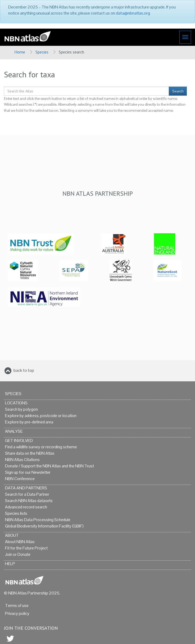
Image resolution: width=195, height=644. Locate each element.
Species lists (16, 513)
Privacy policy (17, 613)
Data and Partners (26, 488)
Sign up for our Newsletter (28, 472)
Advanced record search (26, 507)
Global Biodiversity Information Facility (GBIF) (44, 526)
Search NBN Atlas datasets (29, 501)
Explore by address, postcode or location (41, 416)
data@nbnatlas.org (133, 13)
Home (20, 52)
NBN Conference (20, 479)
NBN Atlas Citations (22, 460)
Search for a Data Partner (27, 494)
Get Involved (19, 440)
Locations (16, 403)
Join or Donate (18, 554)
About (12, 535)
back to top (24, 370)
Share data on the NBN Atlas (30, 453)
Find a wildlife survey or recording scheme (41, 447)
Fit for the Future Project (26, 548)
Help (10, 564)
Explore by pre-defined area (29, 422)
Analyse (14, 431)
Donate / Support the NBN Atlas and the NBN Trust (49, 466)
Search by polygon (21, 409)
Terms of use (17, 605)
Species (42, 52)
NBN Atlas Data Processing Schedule (38, 520)
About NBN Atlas (20, 542)
